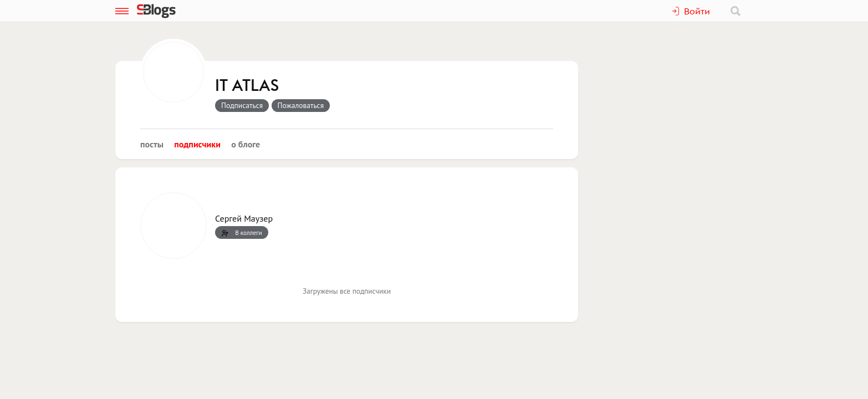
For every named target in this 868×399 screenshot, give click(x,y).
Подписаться (242, 105)
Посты (152, 144)
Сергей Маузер (244, 218)
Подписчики (197, 144)
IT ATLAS (247, 86)
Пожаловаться (301, 105)
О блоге (246, 144)
